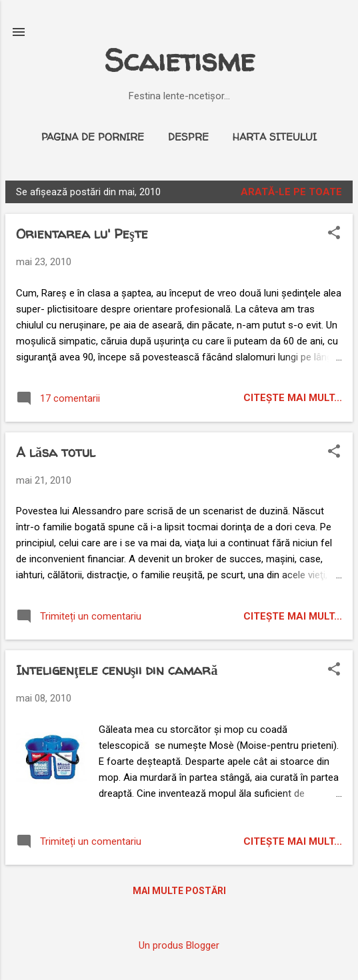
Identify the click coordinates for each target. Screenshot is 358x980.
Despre (188, 137)
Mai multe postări (179, 891)
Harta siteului (275, 137)
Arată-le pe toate (291, 192)
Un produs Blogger (179, 945)
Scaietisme (179, 60)
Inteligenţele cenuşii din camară (117, 670)
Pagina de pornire (93, 137)
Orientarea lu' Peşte (82, 234)
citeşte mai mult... (293, 398)
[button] (334, 234)
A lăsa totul (56, 452)
